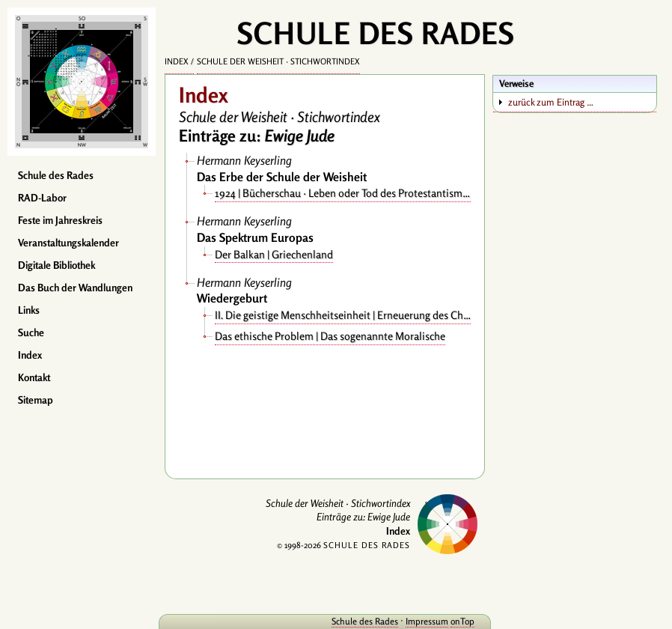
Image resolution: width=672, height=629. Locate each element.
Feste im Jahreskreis (60, 220)
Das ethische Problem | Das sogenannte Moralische (330, 336)
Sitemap (36, 400)
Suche (31, 332)
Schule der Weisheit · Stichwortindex (278, 61)
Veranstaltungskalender (68, 243)
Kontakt (34, 377)
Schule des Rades (56, 175)
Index (30, 355)
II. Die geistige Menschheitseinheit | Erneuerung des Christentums (343, 315)
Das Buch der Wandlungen (75, 288)
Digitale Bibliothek (56, 265)
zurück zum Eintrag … (551, 102)
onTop (462, 621)
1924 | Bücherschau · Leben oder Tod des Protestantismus (343, 193)
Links (29, 310)
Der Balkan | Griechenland (274, 254)
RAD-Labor (42, 198)
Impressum (427, 621)
